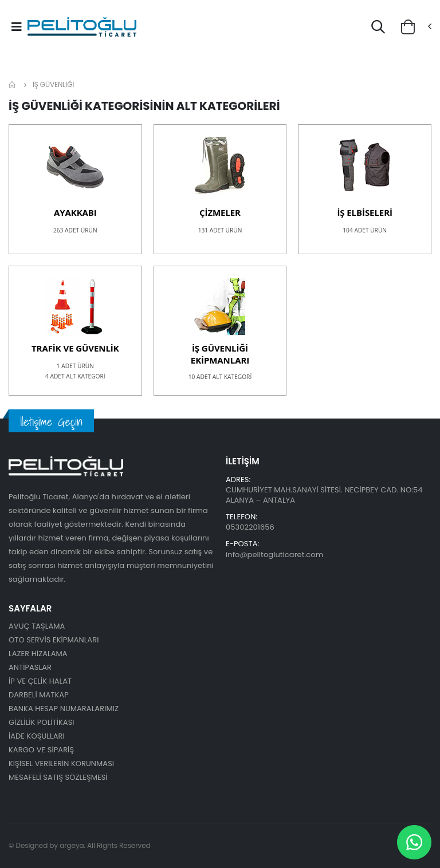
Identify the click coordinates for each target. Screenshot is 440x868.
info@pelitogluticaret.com (274, 555)
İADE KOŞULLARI (37, 736)
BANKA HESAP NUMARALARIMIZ (64, 709)
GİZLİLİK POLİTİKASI (42, 722)
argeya (72, 845)
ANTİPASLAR (30, 667)
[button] (378, 29)
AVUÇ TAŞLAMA (37, 626)
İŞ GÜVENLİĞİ (53, 84)
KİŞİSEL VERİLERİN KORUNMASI (61, 764)
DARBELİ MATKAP (39, 695)
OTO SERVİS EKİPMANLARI (54, 640)
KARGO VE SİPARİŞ (41, 750)
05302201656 (250, 527)
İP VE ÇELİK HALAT (40, 681)
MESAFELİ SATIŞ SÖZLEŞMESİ (58, 777)
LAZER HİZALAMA (38, 654)
